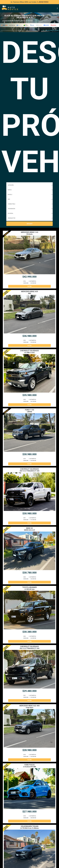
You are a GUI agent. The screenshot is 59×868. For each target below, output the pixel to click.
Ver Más (30, 286)
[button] (4, 22)
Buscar (29, 224)
